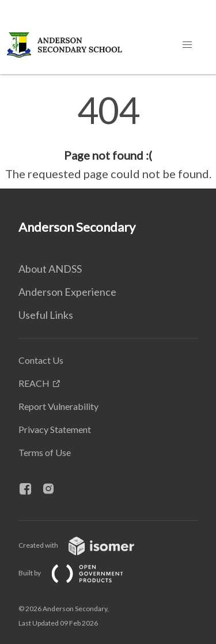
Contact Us (41, 360)
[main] (108, 137)
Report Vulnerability (58, 406)
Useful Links (46, 315)
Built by (80, 573)
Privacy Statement (55, 429)
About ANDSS (50, 269)
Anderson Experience (67, 292)
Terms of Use (45, 452)
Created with (86, 545)
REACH (34, 383)
